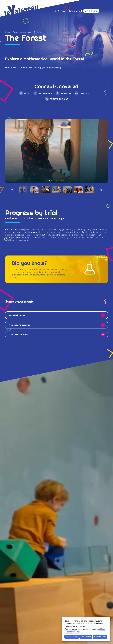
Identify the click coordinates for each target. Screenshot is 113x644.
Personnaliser (100, 637)
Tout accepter (72, 637)
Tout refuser (86, 637)
